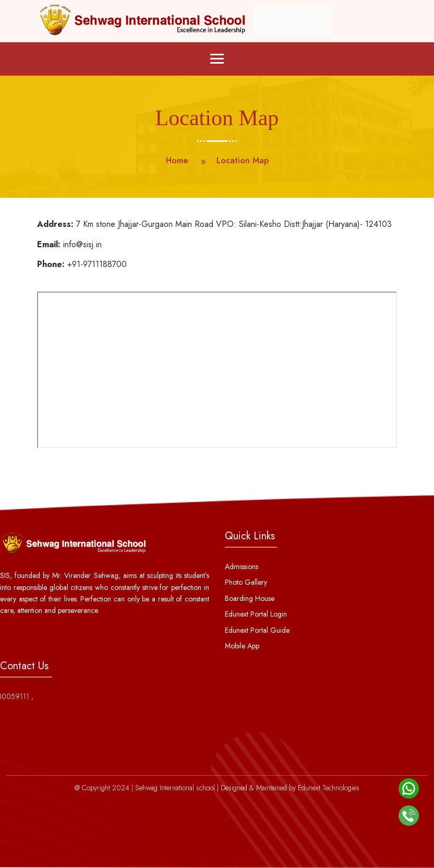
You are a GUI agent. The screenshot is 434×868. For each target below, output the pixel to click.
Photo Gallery (246, 582)
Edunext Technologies (329, 788)
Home (177, 160)
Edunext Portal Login (256, 614)
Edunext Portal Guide (257, 630)
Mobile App (242, 646)
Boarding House (250, 598)
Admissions (242, 566)
